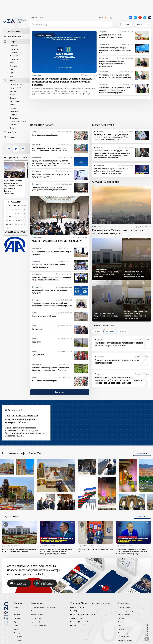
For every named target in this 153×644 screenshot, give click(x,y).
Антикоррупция (124, 633)
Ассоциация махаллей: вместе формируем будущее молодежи (51, 177)
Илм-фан (17, 615)
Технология (14, 59)
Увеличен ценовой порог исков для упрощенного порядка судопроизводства (51, 189)
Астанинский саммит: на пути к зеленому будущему (50, 293)
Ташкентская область (18, 121)
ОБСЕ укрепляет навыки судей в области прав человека (50, 254)
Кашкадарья (14, 101)
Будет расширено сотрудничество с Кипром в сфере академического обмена (51, 280)
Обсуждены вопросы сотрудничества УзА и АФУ (94, 553)
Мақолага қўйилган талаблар (80, 622)
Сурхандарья (15, 118)
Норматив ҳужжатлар (126, 611)
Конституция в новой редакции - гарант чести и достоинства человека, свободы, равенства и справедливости (112, 138)
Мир (11, 76)
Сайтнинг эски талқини (39, 626)
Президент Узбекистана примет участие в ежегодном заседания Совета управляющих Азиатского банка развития (63, 83)
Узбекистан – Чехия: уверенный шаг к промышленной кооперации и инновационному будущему (115, 91)
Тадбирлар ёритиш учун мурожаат (43, 607)
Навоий (13, 105)
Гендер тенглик (124, 637)
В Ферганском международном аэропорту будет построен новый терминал (17, 554)
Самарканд (14, 111)
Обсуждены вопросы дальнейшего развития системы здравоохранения (116, 77)
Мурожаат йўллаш (37, 622)
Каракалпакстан (16, 84)
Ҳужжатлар (18, 637)
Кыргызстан (38, 332)
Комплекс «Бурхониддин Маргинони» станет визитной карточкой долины (119, 347)
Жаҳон (16, 629)
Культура (13, 66)
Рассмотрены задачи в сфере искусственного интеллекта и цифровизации (113, 64)
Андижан (13, 91)
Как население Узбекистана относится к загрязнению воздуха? (118, 234)
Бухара (12, 94)
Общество (14, 52)
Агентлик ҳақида (124, 607)
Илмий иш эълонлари (78, 607)
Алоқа (120, 626)
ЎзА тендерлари (124, 615)
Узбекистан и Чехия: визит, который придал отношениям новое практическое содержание (52, 307)
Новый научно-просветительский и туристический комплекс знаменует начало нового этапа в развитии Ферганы (118, 383)
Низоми (73, 626)
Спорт (12, 69)
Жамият (16, 611)
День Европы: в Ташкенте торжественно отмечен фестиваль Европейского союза (51, 150)
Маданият (17, 618)
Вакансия (121, 629)
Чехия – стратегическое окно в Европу (57, 242)
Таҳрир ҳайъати (76, 618)
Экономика (14, 56)
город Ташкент (15, 88)
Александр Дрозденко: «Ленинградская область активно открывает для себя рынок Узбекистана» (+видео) (134, 554)
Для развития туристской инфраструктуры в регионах (112, 36)
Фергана (13, 125)
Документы (14, 49)
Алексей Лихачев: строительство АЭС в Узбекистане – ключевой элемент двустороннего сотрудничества (112, 172)
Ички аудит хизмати (125, 640)
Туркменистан (39, 357)
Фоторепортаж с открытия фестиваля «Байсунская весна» (49, 267)
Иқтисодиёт (18, 633)
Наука (12, 63)
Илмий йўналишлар (77, 611)
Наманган (13, 108)
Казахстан (37, 344)
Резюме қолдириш (38, 615)
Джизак (13, 98)
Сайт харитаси (36, 618)
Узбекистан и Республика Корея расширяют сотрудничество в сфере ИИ (116, 50)
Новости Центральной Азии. (45, 319)
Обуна (33, 611)
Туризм (12, 73)
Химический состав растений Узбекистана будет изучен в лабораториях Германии (51, 371)
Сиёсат (16, 607)
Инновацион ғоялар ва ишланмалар (83, 615)
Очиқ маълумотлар (125, 622)
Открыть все (60, 394)
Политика (13, 46)
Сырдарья (14, 115)
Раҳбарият (122, 618)
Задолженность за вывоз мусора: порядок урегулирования (117, 364)
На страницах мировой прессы (46, 136)
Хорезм (13, 128)
